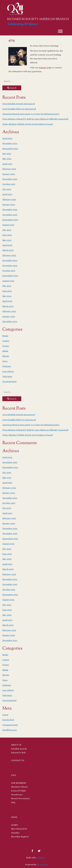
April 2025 (7, 164)
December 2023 (10, 210)
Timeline (15, 833)
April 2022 (7, 301)
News (5, 361)
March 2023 (8, 250)
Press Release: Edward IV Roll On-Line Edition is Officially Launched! (35, 119)
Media (5, 351)
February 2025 (9, 169)
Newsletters (17, 795)
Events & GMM (18, 791)
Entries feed (8, 720)
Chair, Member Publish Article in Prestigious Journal (28, 124)
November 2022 (10, 266)
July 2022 (7, 286)
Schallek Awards (19, 749)
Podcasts (7, 366)
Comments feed (10, 725)
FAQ (13, 802)
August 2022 (8, 281)
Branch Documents (20, 798)
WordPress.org (9, 730)
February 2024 (9, 199)
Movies (6, 356)
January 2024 (9, 204)
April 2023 (7, 245)
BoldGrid (40, 858)
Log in (5, 715)
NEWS (14, 817)
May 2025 (7, 159)
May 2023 (7, 240)
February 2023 (9, 255)
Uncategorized (9, 381)
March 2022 (8, 306)
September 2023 (10, 220)
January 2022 (9, 316)
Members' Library (20, 787)
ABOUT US (16, 745)
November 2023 (10, 215)
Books (5, 336)
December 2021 (10, 321)
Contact (43, 68)
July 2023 (7, 230)
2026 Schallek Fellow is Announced (19, 109)
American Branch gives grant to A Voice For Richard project (31, 114)
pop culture (8, 371)
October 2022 (9, 271)
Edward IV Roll (18, 753)
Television (7, 376)
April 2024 (7, 194)
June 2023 (7, 235)
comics (6, 341)
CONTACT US (18, 760)
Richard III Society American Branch (38, 19)
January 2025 (9, 174)
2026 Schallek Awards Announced (19, 104)
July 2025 (7, 154)
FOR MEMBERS (19, 783)
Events (6, 346)
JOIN (13, 775)
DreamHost (42, 865)
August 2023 (8, 225)
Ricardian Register (20, 837)
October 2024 (9, 184)
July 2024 (7, 189)
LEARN (14, 825)
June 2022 (7, 291)
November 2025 (10, 143)
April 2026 (7, 138)
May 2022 (7, 296)
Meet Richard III (19, 829)
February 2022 (9, 311)
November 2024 (10, 179)
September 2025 (10, 149)
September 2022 (10, 276)
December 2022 (10, 260)
